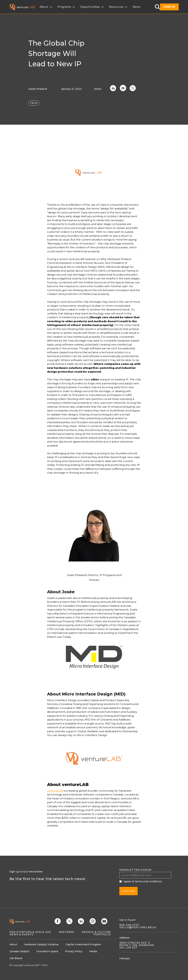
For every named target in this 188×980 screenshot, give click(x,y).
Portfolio (102, 934)
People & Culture (96, 932)
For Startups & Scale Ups (30, 932)
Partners (66, 932)
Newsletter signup (135, 870)
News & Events (21, 934)
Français (125, 958)
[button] (46, 7)
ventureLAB (55, 791)
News (136, 7)
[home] (24, 7)
